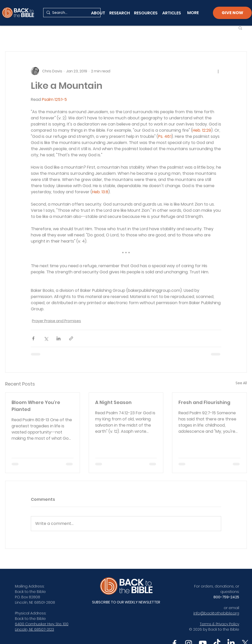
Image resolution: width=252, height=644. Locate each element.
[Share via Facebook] (33, 338)
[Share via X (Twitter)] (46, 338)
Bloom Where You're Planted (36, 406)
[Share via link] (71, 338)
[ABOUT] (98, 13)
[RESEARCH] (119, 13)
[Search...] (71, 13)
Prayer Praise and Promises (56, 321)
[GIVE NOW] (232, 13)
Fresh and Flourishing (204, 402)
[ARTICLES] (172, 13)
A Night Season (113, 402)
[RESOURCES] (147, 13)
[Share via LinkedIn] (58, 338)
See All (241, 383)
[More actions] (218, 71)
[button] (240, 28)
